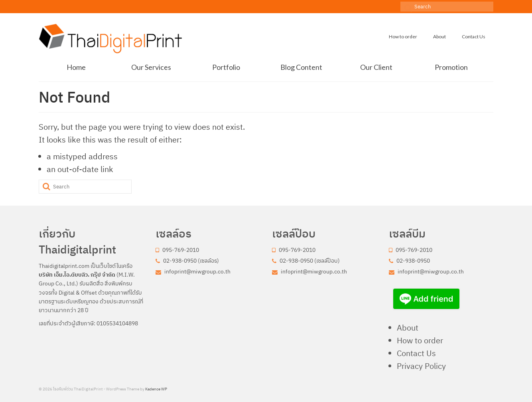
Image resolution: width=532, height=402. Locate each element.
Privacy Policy (421, 366)
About (408, 328)
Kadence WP (156, 389)
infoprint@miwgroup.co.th (193, 271)
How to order (420, 340)
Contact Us (416, 353)
